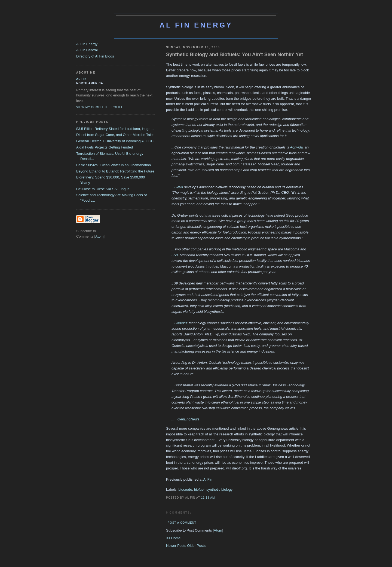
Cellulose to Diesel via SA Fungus (103, 189)
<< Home (173, 538)
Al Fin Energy (196, 25)
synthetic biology (219, 489)
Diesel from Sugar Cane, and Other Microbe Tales (115, 135)
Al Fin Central (87, 50)
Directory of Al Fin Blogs (95, 56)
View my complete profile (100, 107)
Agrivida (296, 147)
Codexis (181, 323)
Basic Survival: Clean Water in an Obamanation (114, 165)
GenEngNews (188, 419)
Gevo (179, 187)
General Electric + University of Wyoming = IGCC (115, 141)
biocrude (185, 489)
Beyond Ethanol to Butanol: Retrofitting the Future (115, 171)
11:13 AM (208, 498)
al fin (82, 79)
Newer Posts (177, 546)
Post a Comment (182, 523)
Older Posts (196, 546)
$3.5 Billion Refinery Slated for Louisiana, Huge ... (115, 129)
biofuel (199, 489)
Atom (218, 530)
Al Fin (208, 479)
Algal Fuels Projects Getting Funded (105, 147)
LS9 (175, 255)
